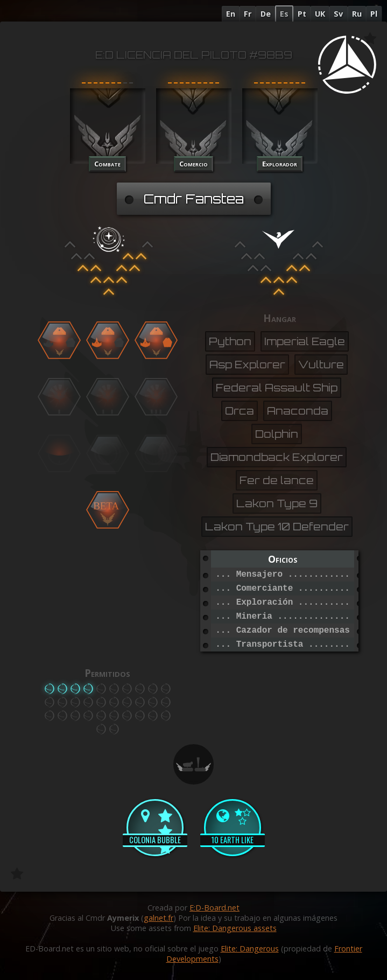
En (231, 14)
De (266, 14)
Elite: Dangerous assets (235, 928)
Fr (248, 14)
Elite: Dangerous (250, 948)
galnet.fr (159, 918)
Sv (338, 14)
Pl (374, 14)
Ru (357, 14)
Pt (302, 14)
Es (284, 14)
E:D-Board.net (214, 908)
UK (320, 14)
